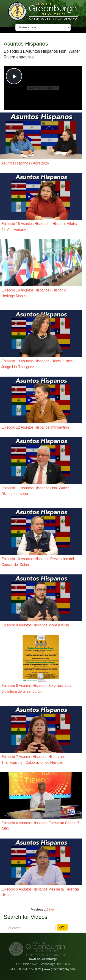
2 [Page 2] (47, 909)
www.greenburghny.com (60, 969)
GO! (62, 927)
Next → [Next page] (54, 909)
